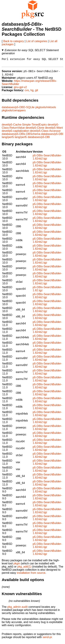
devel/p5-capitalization (15, 133)
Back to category (14, 41)
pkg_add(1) (24, 569)
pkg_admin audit (17, 609)
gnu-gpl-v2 (20, 90)
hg (32, 93)
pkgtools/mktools (46, 110)
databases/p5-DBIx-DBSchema (21, 136)
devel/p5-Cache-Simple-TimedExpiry (24, 127)
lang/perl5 (8, 139)
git (36, 93)
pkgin (17, 566)
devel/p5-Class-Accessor (45, 133)
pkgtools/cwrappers (14, 113)
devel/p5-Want (54, 130)
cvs (27, 93)
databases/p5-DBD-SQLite (18, 110)
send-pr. (48, 640)
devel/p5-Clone (35, 130)
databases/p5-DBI (52, 136)
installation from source (31, 575)
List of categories (37, 41)
